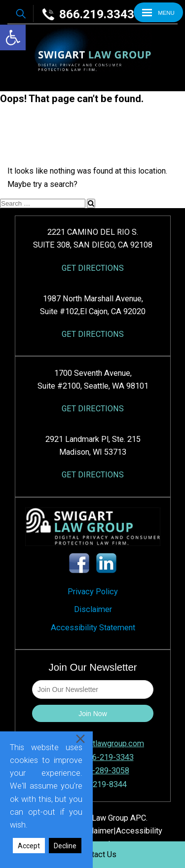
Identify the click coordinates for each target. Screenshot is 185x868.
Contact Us (97, 854)
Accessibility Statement (93, 628)
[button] (13, 37)
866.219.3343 (88, 14)
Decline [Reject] (65, 846)
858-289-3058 (104, 771)
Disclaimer (93, 609)
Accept (29, 846)
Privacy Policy (93, 592)
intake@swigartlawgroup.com (93, 743)
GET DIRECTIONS (93, 268)
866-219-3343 (109, 757)
